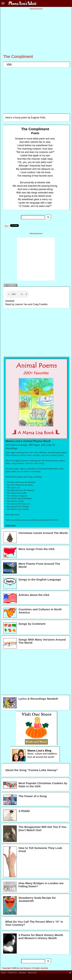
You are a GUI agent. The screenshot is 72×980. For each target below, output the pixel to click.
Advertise (22, 973)
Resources (33, 973)
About (3, 973)
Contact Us (12, 973)
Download (10, 301)
